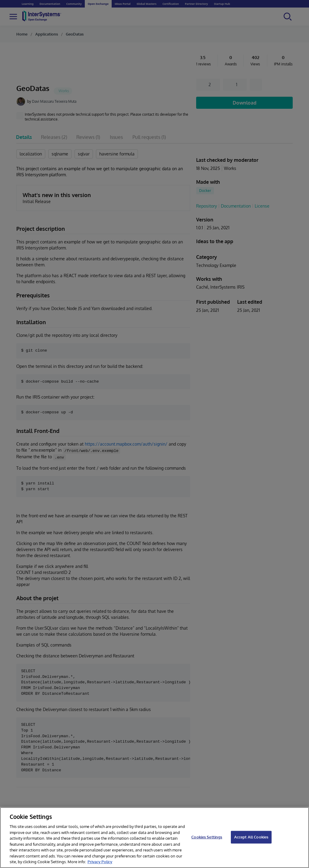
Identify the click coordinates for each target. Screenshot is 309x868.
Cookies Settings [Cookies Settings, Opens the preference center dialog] (207, 837)
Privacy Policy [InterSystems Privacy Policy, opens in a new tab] (100, 862)
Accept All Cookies (251, 837)
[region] (154, 838)
